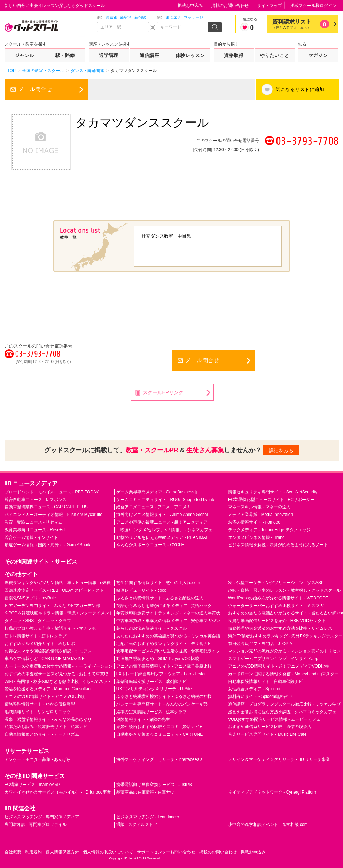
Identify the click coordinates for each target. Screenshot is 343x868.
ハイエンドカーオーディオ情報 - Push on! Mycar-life (53, 515)
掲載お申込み (190, 6)
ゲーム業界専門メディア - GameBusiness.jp (158, 492)
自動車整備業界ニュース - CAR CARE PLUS (46, 507)
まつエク (173, 17)
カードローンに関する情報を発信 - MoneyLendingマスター (283, 674)
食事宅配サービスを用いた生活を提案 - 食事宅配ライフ (168, 651)
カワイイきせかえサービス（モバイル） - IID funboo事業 (58, 792)
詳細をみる (281, 451)
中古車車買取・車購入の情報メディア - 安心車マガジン (168, 621)
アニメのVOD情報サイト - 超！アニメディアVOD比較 (279, 666)
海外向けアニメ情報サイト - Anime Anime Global (162, 515)
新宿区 (126, 17)
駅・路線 (65, 55)
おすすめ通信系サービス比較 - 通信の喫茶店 (270, 727)
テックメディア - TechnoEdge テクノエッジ (269, 530)
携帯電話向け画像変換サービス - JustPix (154, 785)
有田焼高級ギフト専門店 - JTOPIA (260, 644)
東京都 (112, 17)
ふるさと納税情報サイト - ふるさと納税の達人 (160, 598)
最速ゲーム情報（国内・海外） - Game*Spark (48, 545)
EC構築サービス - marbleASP (32, 785)
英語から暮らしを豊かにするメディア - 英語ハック (164, 606)
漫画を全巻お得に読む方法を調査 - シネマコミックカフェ (282, 712)
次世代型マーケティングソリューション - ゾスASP (276, 583)
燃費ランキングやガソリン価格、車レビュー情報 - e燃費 (58, 583)
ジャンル (24, 55)
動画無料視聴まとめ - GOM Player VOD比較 (158, 659)
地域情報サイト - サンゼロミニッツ (38, 712)
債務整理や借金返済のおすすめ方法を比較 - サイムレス (280, 628)
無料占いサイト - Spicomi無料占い (260, 696)
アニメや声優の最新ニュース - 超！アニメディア (162, 522)
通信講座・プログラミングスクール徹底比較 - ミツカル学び (284, 704)
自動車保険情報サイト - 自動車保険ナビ (266, 682)
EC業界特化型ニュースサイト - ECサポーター (271, 500)
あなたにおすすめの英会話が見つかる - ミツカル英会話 (168, 636)
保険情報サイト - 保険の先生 (143, 719)
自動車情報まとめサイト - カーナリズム (42, 734)
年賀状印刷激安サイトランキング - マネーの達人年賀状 (168, 613)
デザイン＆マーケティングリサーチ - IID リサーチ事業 (279, 759)
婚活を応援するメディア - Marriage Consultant (48, 689)
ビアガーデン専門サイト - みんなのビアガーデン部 (52, 606)
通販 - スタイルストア (137, 825)
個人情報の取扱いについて (108, 852)
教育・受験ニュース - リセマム (34, 522)
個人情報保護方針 (62, 852)
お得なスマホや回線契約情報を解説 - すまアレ (48, 651)
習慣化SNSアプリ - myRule (30, 598)
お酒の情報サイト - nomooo (254, 522)
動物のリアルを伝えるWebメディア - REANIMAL (162, 537)
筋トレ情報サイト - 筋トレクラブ (36, 636)
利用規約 (33, 852)
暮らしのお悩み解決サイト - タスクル (152, 628)
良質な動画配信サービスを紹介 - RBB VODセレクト (277, 621)
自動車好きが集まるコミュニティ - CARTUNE (159, 734)
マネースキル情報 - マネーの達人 (259, 507)
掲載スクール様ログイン (313, 6)
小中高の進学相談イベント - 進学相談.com (268, 825)
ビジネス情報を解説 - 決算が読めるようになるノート (278, 545)
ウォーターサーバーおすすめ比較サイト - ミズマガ (276, 606)
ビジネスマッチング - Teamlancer (148, 817)
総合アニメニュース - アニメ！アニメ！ (154, 507)
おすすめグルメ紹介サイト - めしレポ (40, 644)
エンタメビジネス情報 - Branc (256, 537)
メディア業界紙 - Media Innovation (260, 515)
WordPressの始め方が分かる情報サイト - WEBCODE (278, 598)
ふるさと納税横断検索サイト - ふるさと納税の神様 (164, 696)
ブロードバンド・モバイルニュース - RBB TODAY (52, 492)
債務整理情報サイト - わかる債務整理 (40, 704)
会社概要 (13, 852)
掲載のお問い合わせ (230, 6)
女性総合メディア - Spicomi (254, 689)
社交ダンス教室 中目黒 (166, 236)
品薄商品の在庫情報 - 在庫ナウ (145, 792)
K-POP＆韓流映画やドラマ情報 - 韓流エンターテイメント (59, 613)
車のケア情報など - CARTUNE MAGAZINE (45, 659)
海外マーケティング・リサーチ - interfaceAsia (159, 759)
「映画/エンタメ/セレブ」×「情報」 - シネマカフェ (164, 530)
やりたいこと (274, 55)
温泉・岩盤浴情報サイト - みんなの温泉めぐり (48, 719)
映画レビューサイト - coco (141, 590)
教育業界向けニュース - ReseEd (35, 530)
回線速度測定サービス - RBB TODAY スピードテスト (54, 590)
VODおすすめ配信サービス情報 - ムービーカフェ (274, 719)
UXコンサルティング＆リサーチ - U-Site (154, 689)
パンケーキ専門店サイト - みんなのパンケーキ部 (162, 704)
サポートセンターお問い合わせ (166, 852)
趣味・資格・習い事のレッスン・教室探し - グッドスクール (284, 590)
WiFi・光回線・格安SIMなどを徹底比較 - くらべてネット (58, 682)
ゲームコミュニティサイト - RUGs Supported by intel (166, 500)
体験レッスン (190, 55)
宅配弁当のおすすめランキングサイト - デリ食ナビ (164, 644)
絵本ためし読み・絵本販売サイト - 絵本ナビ (46, 727)
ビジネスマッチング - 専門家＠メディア (42, 817)
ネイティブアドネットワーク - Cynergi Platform (273, 792)
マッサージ (193, 17)
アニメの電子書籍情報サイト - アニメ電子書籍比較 (164, 666)
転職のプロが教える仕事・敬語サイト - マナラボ (50, 628)
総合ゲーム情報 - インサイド (32, 537)
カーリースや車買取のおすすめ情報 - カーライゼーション (59, 666)
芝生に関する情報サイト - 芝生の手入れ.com (158, 583)
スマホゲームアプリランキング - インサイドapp (273, 659)
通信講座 (149, 55)
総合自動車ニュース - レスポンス (36, 500)
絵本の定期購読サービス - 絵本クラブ (152, 712)
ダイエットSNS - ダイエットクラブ (38, 621)
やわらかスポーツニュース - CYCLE (150, 545)
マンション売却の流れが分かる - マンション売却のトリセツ (284, 651)
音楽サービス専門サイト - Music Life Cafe (267, 734)
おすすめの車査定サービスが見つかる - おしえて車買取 (57, 674)
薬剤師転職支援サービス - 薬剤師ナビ (152, 682)
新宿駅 (140, 17)
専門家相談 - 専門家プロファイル (36, 825)
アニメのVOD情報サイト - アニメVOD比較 (45, 696)
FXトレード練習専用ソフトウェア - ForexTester (161, 674)
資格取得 (234, 55)
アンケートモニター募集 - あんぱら (38, 759)
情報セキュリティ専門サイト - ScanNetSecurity (273, 492)
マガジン (318, 55)
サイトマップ (270, 6)
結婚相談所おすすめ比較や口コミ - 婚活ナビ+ (159, 727)
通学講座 (109, 55)
